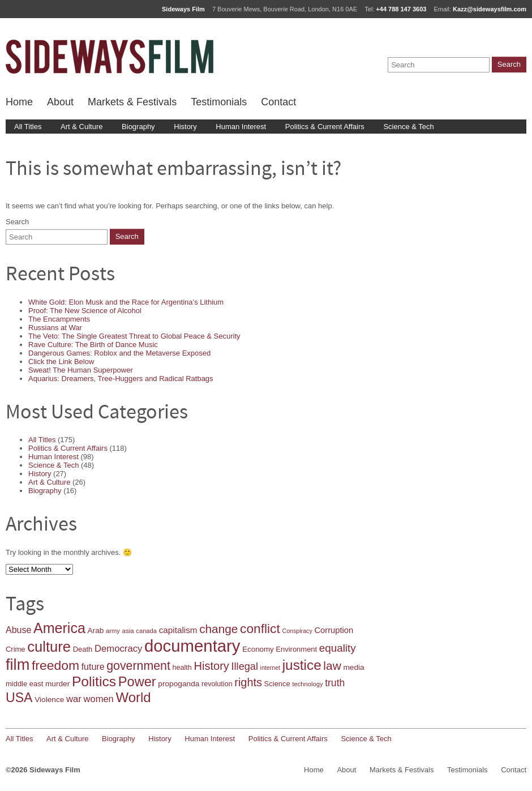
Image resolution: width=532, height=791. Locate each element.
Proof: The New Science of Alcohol (85, 311)
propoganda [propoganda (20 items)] (179, 684)
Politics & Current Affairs (325, 127)
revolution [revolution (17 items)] (217, 684)
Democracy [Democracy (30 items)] (118, 649)
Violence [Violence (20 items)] (49, 700)
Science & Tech (408, 127)
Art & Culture (81, 127)
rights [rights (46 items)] (248, 682)
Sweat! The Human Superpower (81, 370)
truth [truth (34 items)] (335, 683)
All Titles (28, 127)
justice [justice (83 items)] (302, 665)
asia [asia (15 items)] (128, 631)
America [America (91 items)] (59, 628)
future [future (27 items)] (93, 667)
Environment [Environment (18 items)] (296, 649)
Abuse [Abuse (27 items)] (18, 630)
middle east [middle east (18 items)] (24, 684)
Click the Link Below (61, 362)
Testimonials (219, 102)
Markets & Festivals (132, 102)
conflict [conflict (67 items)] (260, 628)
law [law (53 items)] (332, 666)
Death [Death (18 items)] (83, 649)
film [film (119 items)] (18, 664)
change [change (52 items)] (218, 629)
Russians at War (55, 328)
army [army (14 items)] (113, 631)
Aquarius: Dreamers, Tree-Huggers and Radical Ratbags (121, 379)
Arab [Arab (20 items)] (95, 630)
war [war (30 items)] (74, 699)
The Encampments (59, 319)
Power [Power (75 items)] (137, 682)
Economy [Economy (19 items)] (258, 649)
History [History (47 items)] (211, 666)
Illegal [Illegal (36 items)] (245, 666)
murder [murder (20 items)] (57, 684)
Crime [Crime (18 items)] (16, 649)
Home (19, 102)
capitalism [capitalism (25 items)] (178, 630)
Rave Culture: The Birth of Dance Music (93, 345)
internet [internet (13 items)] (271, 668)
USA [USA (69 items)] (19, 698)
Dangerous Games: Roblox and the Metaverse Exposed (119, 353)
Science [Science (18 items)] (277, 684)
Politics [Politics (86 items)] (94, 681)
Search (17, 222)
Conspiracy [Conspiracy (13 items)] (297, 631)
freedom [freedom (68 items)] (55, 665)
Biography (138, 127)
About (60, 102)
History (185, 127)
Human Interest (241, 127)
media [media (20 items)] (353, 667)
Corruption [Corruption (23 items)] (334, 630)
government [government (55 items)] (138, 666)
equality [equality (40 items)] (338, 648)
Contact (278, 102)
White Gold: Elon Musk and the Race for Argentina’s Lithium (126, 302)
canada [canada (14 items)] (146, 631)
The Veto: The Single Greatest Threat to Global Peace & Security (134, 336)
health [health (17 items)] (182, 668)
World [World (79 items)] (133, 697)
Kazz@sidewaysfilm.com (490, 9)
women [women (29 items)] (99, 699)
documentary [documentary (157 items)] (192, 646)
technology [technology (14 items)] (307, 684)
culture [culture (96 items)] (49, 647)
